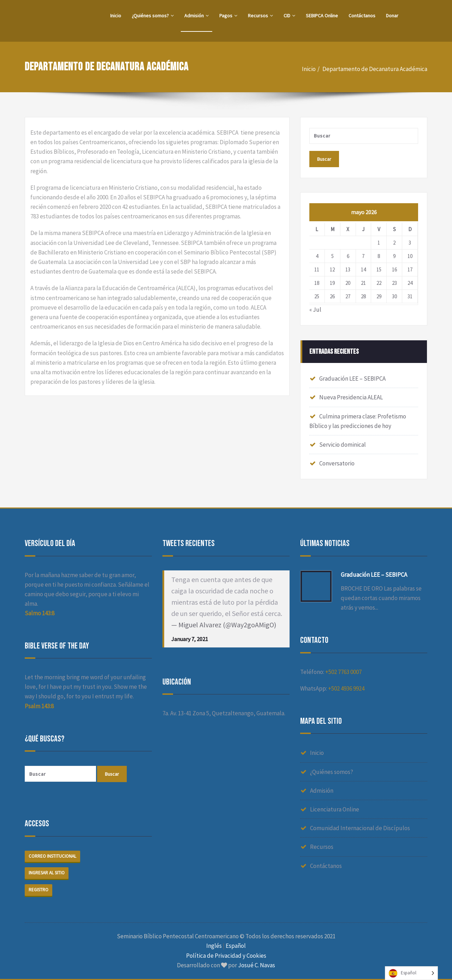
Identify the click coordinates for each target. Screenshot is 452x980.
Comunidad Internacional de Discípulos (360, 828)
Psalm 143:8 (39, 706)
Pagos (228, 16)
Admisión (197, 16)
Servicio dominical (343, 445)
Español (236, 946)
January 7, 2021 (190, 639)
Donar (392, 16)
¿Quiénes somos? (153, 16)
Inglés (214, 946)
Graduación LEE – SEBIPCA (352, 378)
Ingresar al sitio (47, 873)
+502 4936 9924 (346, 688)
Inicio (116, 16)
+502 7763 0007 (343, 671)
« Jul (315, 310)
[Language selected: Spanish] (411, 973)
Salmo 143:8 (40, 613)
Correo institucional (52, 856)
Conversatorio (337, 463)
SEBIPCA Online (322, 16)
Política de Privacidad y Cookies (226, 956)
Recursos (260, 16)
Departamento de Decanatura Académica (375, 69)
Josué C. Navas (257, 965)
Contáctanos (362, 16)
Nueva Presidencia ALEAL (351, 397)
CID (289, 16)
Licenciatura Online (335, 809)
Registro (38, 890)
